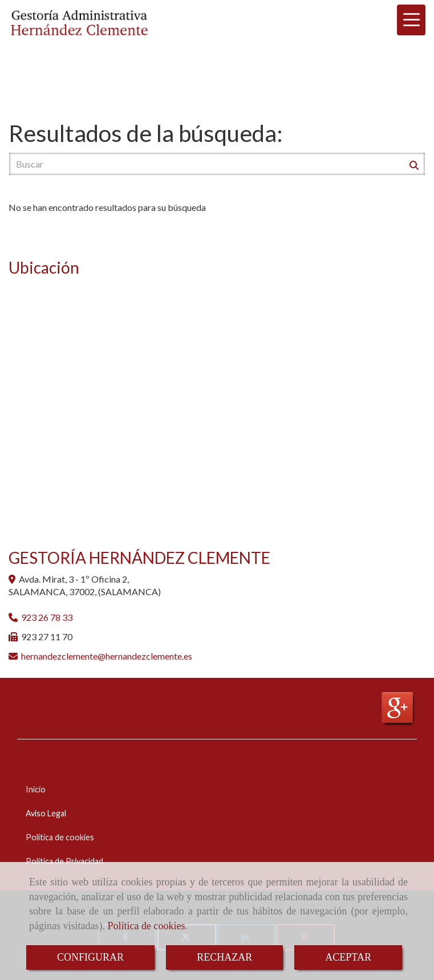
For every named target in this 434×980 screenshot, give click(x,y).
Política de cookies (146, 926)
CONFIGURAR (90, 957)
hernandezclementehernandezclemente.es (107, 656)
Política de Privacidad (64, 861)
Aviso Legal (46, 813)
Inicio (36, 789)
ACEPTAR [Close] (348, 957)
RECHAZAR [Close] (224, 957)
